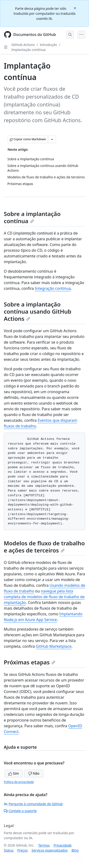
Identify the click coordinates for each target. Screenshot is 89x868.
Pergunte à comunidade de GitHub (33, 804)
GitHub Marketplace (54, 646)
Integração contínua (53, 288)
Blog (75, 850)
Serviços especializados (50, 850)
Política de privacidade (19, 782)
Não (34, 773)
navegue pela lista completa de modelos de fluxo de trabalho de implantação (44, 597)
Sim (14, 773)
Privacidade (63, 845)
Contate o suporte (20, 811)
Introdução (49, 45)
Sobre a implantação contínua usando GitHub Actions (38, 311)
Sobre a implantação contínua (32, 217)
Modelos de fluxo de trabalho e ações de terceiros (44, 547)
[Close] (75, 8)
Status (9, 850)
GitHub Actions (23, 45)
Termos (44, 845)
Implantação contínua (28, 50)
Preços (23, 850)
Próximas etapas (30, 662)
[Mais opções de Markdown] (52, 139)
